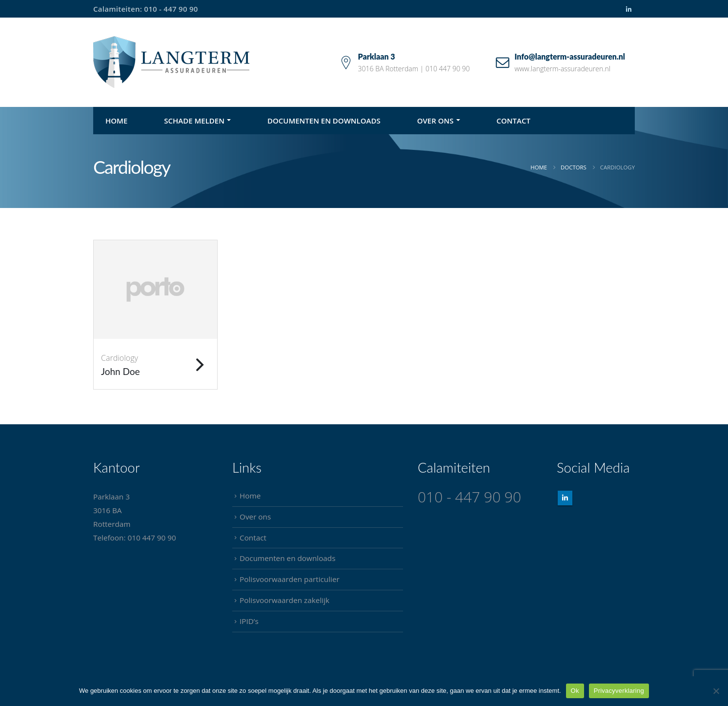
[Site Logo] (171, 62)
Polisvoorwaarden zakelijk (284, 600)
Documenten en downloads (324, 121)
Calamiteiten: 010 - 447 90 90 (146, 9)
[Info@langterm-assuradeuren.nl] (561, 62)
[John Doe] (155, 364)
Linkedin (565, 498)
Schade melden (194, 121)
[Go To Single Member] (155, 290)
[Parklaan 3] (405, 62)
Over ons (435, 121)
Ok (575, 691)
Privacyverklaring (619, 691)
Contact (514, 121)
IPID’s (249, 621)
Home (116, 121)
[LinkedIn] (628, 10)
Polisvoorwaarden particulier (290, 579)
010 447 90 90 (152, 538)
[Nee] (716, 691)
